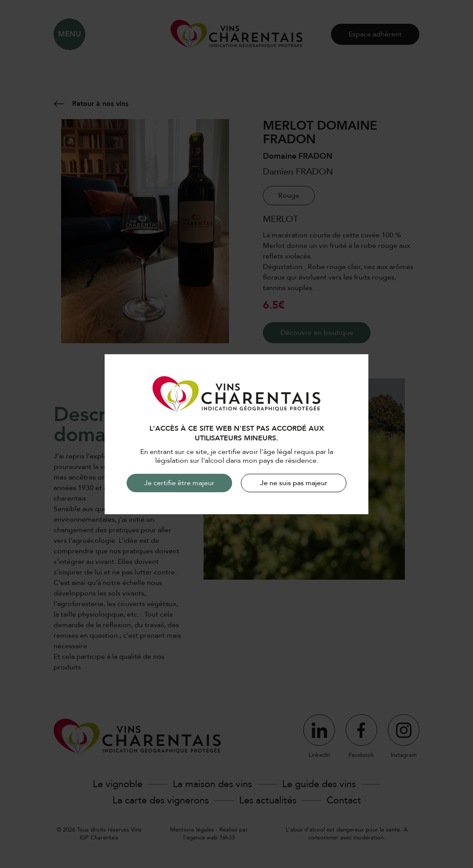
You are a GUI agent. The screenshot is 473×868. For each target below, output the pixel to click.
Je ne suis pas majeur (294, 483)
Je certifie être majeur (179, 483)
